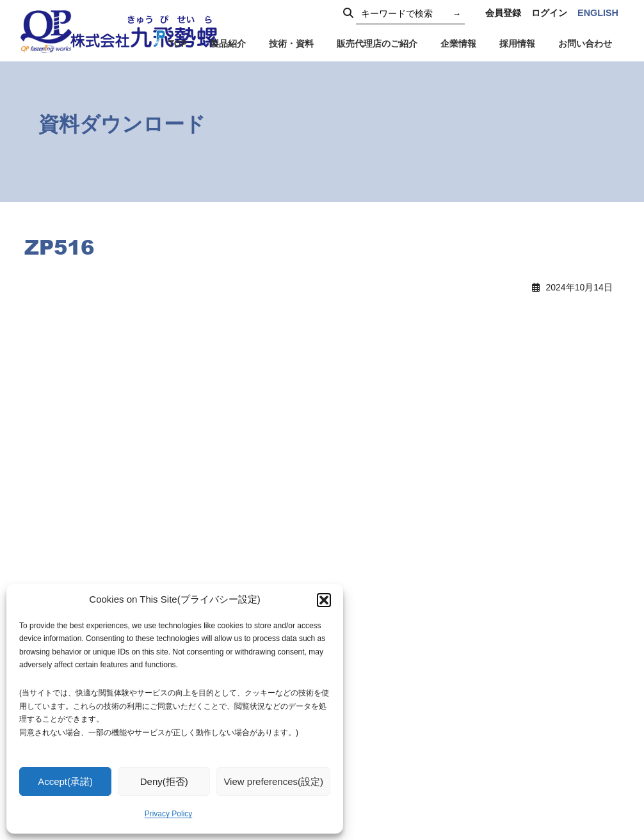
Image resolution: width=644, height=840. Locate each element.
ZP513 (53, 334)
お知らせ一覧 (405, 628)
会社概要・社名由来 (419, 716)
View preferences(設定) (273, 781)
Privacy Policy (169, 814)
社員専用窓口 (527, 701)
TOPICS (395, 612)
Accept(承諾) (65, 781)
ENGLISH (598, 13)
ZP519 (360, 334)
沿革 (387, 733)
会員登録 (503, 13)
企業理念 (396, 699)
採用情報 (396, 769)
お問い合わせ (527, 647)
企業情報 (396, 664)
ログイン (549, 13)
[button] (324, 600)
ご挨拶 (392, 681)
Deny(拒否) (164, 781)
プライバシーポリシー (545, 630)
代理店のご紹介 (531, 612)
